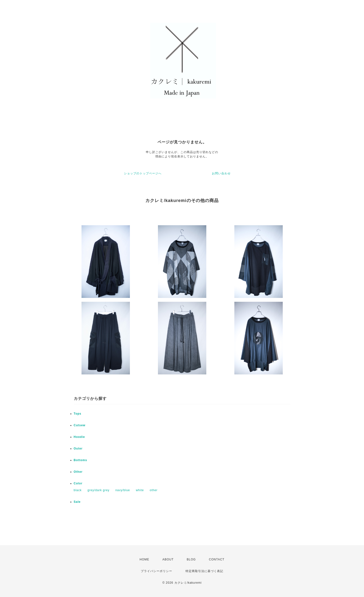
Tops (78, 414)
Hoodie (79, 437)
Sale (77, 502)
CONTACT (217, 559)
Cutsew (80, 425)
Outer (78, 449)
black (78, 490)
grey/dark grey (99, 490)
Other (78, 472)
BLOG (191, 559)
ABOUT (168, 559)
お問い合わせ (221, 173)
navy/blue (123, 490)
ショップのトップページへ (143, 173)
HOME (144, 559)
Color (78, 483)
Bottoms (81, 460)
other (154, 490)
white (140, 490)
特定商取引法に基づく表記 (204, 571)
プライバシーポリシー (156, 571)
